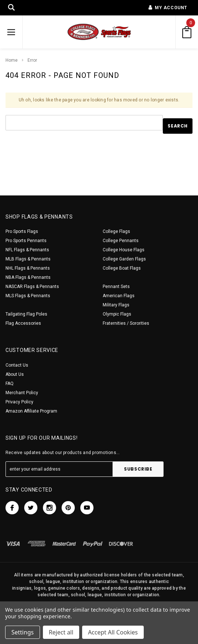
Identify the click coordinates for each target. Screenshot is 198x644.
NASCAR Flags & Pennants (32, 287)
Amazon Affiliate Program (31, 411)
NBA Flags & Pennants (28, 277)
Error (32, 60)
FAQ (10, 384)
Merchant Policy (22, 393)
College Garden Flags (124, 259)
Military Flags (116, 305)
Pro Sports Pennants (26, 241)
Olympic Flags (117, 314)
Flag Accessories (23, 323)
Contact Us (17, 365)
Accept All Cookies (113, 632)
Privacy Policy (19, 402)
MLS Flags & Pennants (28, 296)
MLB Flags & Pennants (28, 259)
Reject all (61, 632)
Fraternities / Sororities (126, 323)
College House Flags (124, 250)
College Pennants (121, 241)
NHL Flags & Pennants (28, 268)
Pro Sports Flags (22, 231)
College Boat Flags (122, 268)
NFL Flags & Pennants (27, 250)
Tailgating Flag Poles (26, 314)
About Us (15, 374)
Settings (23, 632)
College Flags (116, 231)
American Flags (119, 296)
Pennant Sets (116, 287)
